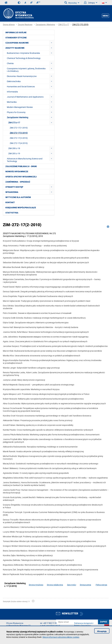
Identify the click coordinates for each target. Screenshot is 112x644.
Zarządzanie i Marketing (45, 25)
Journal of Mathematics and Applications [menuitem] (25, 97)
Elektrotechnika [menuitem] (14, 81)
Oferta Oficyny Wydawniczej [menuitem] (21, 177)
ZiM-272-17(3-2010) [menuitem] (19, 138)
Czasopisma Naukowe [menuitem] (17, 43)
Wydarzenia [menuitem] (12, 192)
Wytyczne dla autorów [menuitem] (18, 197)
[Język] (104, 3)
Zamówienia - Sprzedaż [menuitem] (18, 182)
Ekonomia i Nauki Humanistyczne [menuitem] (22, 76)
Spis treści (72, 585)
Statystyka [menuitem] (12, 213)
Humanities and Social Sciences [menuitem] (21, 86)
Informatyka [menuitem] (12, 92)
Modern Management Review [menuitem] (20, 107)
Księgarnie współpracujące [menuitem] (21, 208)
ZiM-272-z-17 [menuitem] (14, 123)
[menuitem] (51, 43)
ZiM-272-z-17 (64, 25)
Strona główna (9, 25)
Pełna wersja (101, 585)
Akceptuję (102, 631)
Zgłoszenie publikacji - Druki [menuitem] (21, 166)
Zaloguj (91, 3)
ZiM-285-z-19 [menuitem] (14, 153)
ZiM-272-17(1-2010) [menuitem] (19, 128)
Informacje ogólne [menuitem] (16, 32)
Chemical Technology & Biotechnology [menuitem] (24, 58)
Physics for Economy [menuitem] (16, 112)
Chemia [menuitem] (10, 63)
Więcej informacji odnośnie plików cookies (61, 637)
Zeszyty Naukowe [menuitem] (15, 48)
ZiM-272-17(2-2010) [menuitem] (19, 133)
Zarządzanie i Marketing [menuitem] (18, 117)
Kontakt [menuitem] (10, 202)
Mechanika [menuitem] (12, 102)
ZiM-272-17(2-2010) (80, 25)
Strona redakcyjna (55, 585)
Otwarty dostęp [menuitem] (14, 187)
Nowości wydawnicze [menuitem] (17, 172)
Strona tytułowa (36, 585)
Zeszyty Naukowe (25, 25)
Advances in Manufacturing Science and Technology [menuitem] (25, 160)
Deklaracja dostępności (84, 623)
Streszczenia (85, 585)
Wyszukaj (72, 3)
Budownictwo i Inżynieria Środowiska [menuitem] (23, 53)
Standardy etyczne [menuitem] (16, 38)
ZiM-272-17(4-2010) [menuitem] (19, 143)
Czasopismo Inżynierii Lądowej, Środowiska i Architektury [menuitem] (26, 70)
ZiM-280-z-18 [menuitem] (14, 148)
